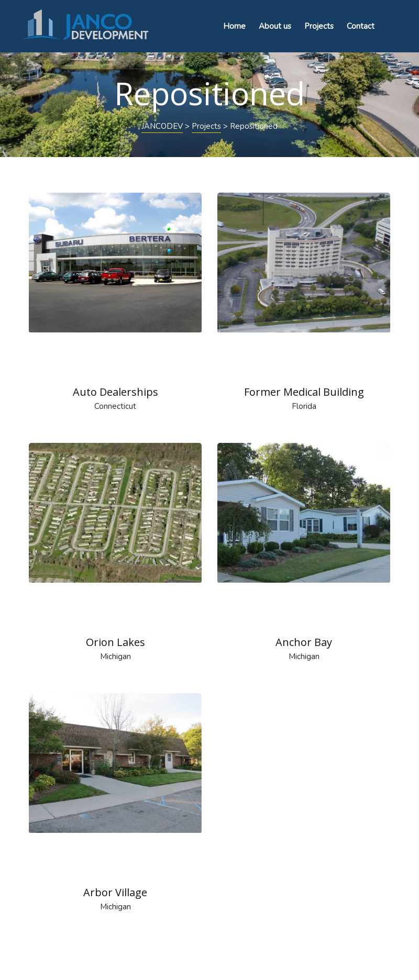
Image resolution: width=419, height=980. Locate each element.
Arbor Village (115, 892)
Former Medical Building (304, 392)
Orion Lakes (115, 642)
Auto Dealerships (115, 392)
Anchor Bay (304, 642)
